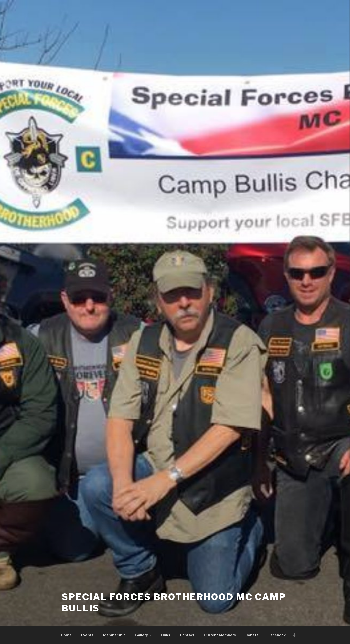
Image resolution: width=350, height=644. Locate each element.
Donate (252, 635)
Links (166, 635)
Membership (114, 635)
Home (66, 635)
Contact (187, 635)
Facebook (277, 635)
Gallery (144, 635)
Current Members (220, 635)
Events (87, 635)
